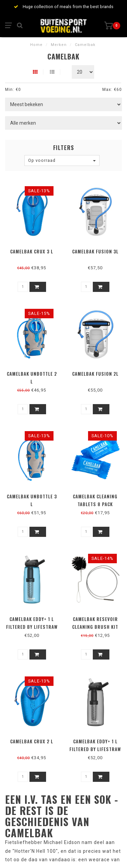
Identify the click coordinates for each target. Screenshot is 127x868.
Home (36, 45)
